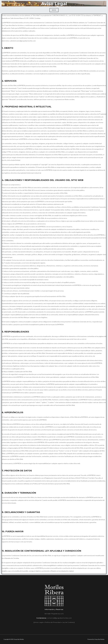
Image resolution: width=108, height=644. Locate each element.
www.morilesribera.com (14, 15)
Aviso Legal (38, 622)
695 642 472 (59, 614)
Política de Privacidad (53, 622)
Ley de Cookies (69, 622)
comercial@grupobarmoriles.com (59, 618)
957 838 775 (49, 614)
